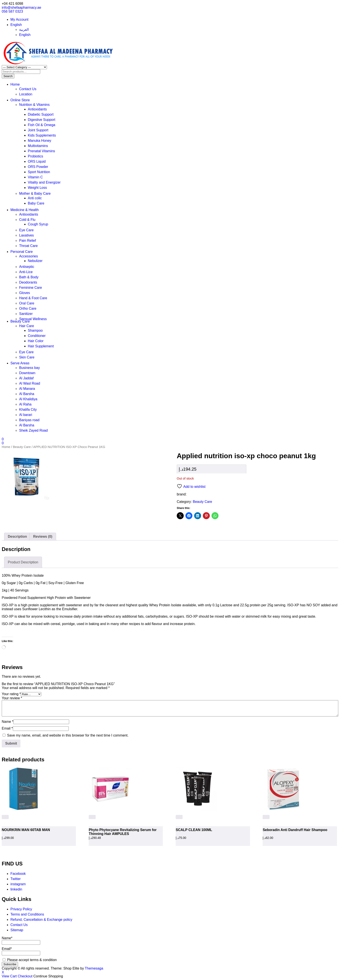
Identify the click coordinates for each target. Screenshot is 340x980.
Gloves (25, 293)
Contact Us (28, 89)
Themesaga (94, 968)
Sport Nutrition (39, 172)
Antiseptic (27, 267)
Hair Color (36, 341)
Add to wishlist (191, 487)
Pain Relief (27, 241)
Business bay (29, 368)
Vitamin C (35, 177)
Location (26, 94)
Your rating (11, 694)
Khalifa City (28, 410)
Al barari (26, 415)
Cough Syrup (38, 224)
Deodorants (28, 282)
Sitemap (17, 930)
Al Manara (27, 389)
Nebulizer (35, 261)
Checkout (25, 976)
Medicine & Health (25, 210)
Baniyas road (29, 420)
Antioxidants (37, 109)
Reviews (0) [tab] (43, 536)
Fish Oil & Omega (42, 125)
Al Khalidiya (28, 399)
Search (8, 76)
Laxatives (27, 235)
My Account (19, 19)
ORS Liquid (37, 161)
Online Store (20, 100)
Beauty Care (20, 321)
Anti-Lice (26, 272)
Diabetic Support (41, 114)
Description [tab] (17, 536)
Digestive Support (42, 120)
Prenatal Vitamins (41, 151)
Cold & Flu (27, 220)
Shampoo (35, 330)
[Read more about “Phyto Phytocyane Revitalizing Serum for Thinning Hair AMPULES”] (92, 817)
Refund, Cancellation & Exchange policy (41, 920)
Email (7, 728)
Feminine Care (31, 288)
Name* (21, 940)
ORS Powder (38, 167)
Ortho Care (28, 308)
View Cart (9, 976)
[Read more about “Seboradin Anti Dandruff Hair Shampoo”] (266, 817)
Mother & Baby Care (35, 193)
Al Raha (25, 404)
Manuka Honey (40, 141)
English (16, 25)
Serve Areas (20, 363)
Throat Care (28, 246)
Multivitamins (38, 146)
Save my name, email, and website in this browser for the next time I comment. (68, 735)
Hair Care (27, 326)
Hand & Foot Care (33, 298)
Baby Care (36, 203)
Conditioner (37, 336)
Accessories (28, 256)
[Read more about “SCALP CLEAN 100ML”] (179, 817)
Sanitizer (26, 314)
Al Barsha (27, 394)
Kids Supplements (42, 135)
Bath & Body (29, 277)
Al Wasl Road (30, 383)
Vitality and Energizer (44, 182)
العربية (24, 30)
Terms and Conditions (27, 914)
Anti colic (35, 198)
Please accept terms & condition (30, 960)
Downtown (27, 373)
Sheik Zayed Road (33, 430)
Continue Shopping (48, 976)
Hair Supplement (41, 346)
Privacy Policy (21, 909)
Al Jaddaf (26, 378)
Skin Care (27, 357)
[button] (5, 817)
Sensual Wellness (33, 319)
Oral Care (27, 303)
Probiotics (35, 156)
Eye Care (26, 230)
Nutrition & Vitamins (34, 105)
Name (7, 722)
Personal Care (22, 252)
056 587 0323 (12, 11)
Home (15, 84)
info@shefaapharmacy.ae (21, 8)
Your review (12, 698)
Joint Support (38, 130)
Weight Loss (37, 188)
